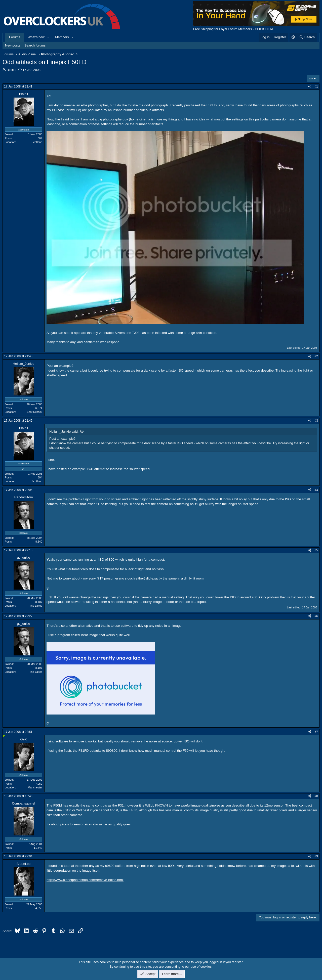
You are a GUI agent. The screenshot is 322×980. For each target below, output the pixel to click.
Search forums (35, 45)
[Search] (307, 37)
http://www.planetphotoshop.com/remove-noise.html (85, 880)
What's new (36, 37)
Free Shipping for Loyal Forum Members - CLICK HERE (234, 29)
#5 (316, 550)
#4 (316, 490)
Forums (15, 37)
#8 (316, 796)
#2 (316, 356)
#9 (316, 856)
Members (62, 37)
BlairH (11, 70)
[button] (48, 37)
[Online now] (4, 737)
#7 (316, 732)
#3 (316, 421)
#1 (316, 86)
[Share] (310, 87)
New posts (13, 45)
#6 (316, 616)
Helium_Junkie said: (64, 432)
